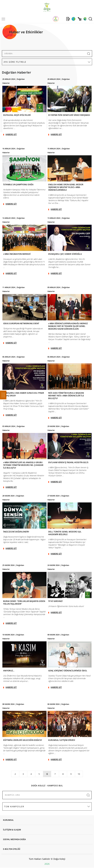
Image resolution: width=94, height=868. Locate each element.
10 (79, 774)
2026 (47, 864)
